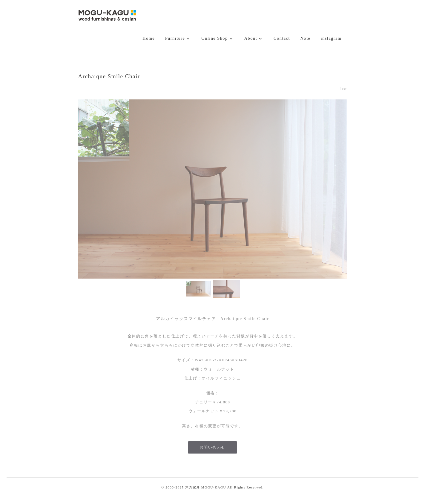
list (343, 89)
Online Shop (214, 38)
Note (305, 38)
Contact (282, 38)
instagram (331, 38)
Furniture (175, 38)
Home (149, 38)
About (251, 38)
